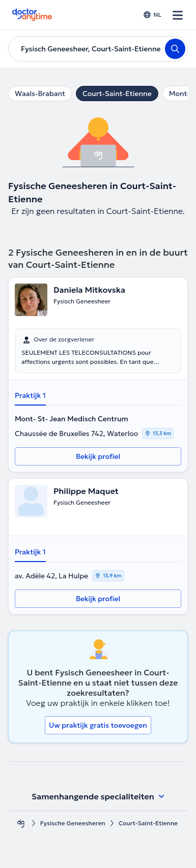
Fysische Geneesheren (73, 823)
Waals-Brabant (40, 94)
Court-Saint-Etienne (117, 94)
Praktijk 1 (30, 395)
